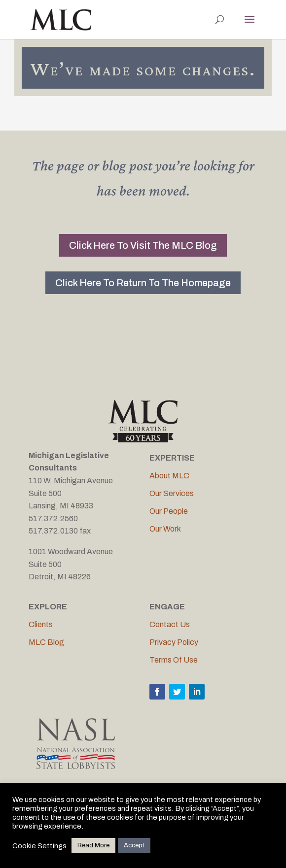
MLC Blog (46, 642)
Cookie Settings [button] (39, 846)
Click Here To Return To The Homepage (143, 283)
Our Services (172, 493)
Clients (41, 624)
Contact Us (170, 624)
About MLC (169, 476)
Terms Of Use (174, 660)
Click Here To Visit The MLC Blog (143, 245)
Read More (93, 845)
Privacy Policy (174, 642)
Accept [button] (134, 845)
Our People (169, 511)
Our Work (165, 529)
